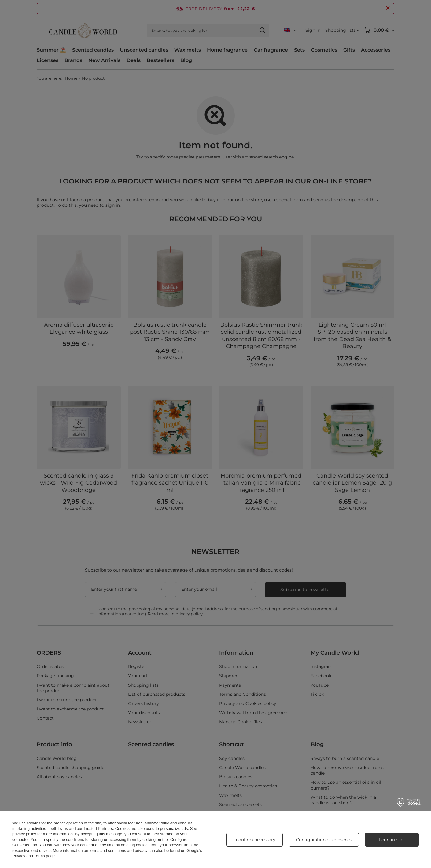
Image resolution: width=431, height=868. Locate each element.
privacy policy (24, 834)
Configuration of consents (324, 840)
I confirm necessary (254, 840)
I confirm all (392, 840)
